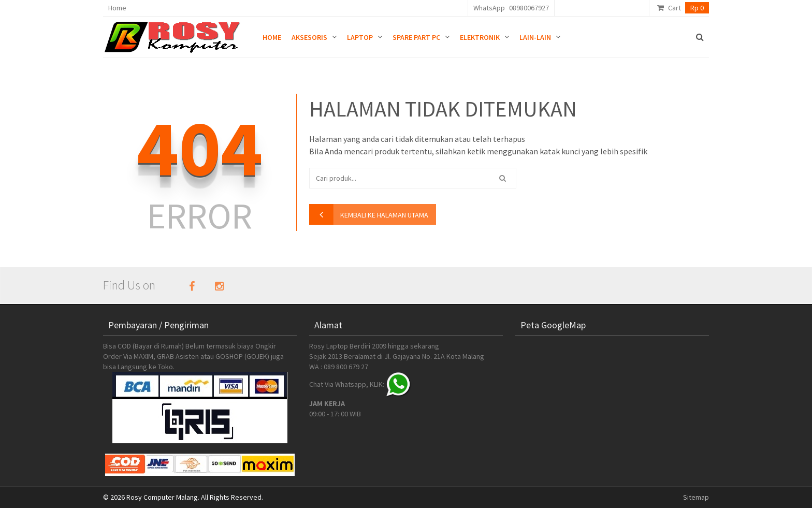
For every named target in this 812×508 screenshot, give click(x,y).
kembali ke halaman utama (384, 215)
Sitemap (696, 497)
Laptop (360, 37)
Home (117, 8)
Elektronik (480, 37)
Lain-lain (535, 37)
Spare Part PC (416, 37)
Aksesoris (309, 37)
